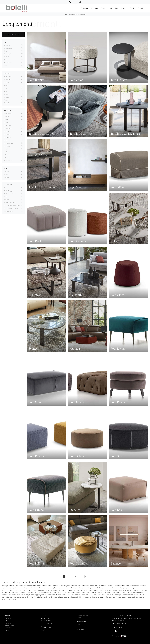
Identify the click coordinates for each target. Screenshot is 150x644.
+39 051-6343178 (120, 624)
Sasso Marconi (9, 212)
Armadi (79, 627)
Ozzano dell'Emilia (10, 203)
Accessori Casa (73, 14)
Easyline (7, 51)
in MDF (6, 140)
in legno (7, 131)
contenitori (7, 79)
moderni (6, 177)
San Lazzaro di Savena (11, 209)
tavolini (6, 103)
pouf (5, 88)
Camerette (80, 629)
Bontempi (7, 45)
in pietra (7, 152)
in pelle (6, 149)
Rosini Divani (8, 63)
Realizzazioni (113, 8)
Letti (78, 625)
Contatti (141, 8)
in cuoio (6, 117)
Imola (6, 197)
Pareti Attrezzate (82, 615)
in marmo (7, 134)
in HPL (6, 122)
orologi (6, 85)
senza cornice (8, 161)
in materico (7, 137)
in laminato (8, 128)
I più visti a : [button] (8, 185)
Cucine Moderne (46, 621)
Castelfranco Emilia (10, 194)
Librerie (43, 630)
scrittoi (6, 94)
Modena (6, 200)
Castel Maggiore (9, 191)
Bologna (6, 188)
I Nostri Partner (10, 625)
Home (66, 14)
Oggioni (6, 57)
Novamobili (7, 54)
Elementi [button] (7, 73)
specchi (6, 97)
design (6, 174)
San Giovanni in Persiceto (12, 206)
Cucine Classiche (46, 623)
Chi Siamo (8, 618)
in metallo (7, 146)
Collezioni (85, 8)
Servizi (132, 8)
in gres (6, 119)
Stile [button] (6, 168)
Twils (5, 66)
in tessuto (7, 155)
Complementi (82, 14)
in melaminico (8, 143)
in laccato (7, 125)
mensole (7, 82)
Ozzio (6, 60)
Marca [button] (6, 42)
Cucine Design (45, 618)
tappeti (6, 100)
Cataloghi (95, 8)
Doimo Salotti (8, 48)
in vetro (6, 158)
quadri (6, 91)
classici (6, 171)
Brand (103, 8)
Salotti (79, 618)
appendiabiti (8, 76)
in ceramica (8, 114)
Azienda (124, 8)
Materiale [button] (7, 110)
